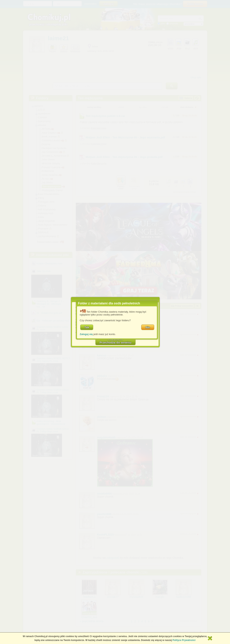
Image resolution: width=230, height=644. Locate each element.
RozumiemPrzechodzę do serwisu (115, 341)
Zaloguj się (86, 334)
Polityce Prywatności (184, 640)
